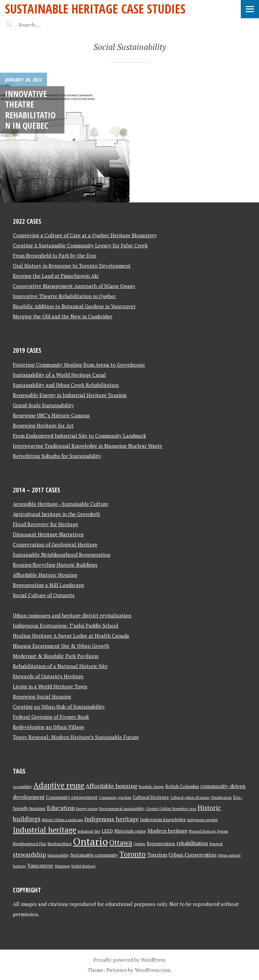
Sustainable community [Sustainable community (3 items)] (94, 855)
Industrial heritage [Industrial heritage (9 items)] (45, 830)
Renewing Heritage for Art (43, 425)
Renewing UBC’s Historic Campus (51, 415)
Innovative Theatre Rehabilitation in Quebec (30, 109)
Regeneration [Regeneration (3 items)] (161, 843)
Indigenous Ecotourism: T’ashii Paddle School (66, 626)
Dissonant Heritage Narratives (48, 534)
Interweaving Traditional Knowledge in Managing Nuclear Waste (88, 446)
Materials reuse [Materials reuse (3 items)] (130, 831)
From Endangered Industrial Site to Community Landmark (79, 436)
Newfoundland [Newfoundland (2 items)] (60, 844)
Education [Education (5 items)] (61, 808)
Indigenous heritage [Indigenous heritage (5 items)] (111, 819)
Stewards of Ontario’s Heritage (48, 676)
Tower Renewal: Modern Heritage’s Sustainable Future (76, 737)
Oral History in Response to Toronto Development (72, 266)
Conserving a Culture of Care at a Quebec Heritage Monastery (85, 235)
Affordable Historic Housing (45, 575)
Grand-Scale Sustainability (43, 405)
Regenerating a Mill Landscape (49, 585)
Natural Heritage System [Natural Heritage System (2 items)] (208, 831)
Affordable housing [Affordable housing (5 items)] (111, 786)
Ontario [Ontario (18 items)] (90, 841)
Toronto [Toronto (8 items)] (133, 854)
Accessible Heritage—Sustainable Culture (61, 504)
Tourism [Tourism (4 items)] (157, 855)
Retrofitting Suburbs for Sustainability (57, 456)
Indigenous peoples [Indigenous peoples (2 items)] (202, 820)
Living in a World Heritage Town (50, 686)
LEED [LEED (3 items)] (107, 831)
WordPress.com (153, 970)
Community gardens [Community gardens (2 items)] (115, 798)
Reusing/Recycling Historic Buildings (55, 565)
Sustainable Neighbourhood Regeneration (62, 555)
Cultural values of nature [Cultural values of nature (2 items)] (190, 798)
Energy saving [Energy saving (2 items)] (87, 809)
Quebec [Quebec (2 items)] (139, 844)
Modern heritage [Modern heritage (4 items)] (167, 831)
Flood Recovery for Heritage (46, 524)
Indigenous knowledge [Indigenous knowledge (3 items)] (163, 819)
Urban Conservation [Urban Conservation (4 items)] (193, 855)
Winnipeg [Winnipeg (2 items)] (62, 866)
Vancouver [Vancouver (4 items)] (40, 866)
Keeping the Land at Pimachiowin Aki (56, 276)
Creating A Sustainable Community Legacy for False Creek (80, 245)
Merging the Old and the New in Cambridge (63, 316)
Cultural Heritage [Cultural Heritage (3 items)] (151, 797)
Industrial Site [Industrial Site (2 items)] (89, 831)
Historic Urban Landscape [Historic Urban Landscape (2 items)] (62, 820)
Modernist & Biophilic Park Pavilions (56, 656)
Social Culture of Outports (44, 595)
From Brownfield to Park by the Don (54, 255)
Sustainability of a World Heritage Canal (59, 375)
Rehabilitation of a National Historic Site (60, 666)
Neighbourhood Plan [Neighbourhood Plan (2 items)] (30, 844)
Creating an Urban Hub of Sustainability (59, 707)
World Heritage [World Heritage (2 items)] (83, 866)
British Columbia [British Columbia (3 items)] (182, 786)
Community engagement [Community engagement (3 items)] (72, 797)
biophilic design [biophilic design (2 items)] (151, 787)
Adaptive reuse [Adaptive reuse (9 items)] (59, 785)
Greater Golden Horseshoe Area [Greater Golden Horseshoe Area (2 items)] (171, 809)
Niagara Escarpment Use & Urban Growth (61, 646)
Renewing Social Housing (42, 696)
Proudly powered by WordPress (129, 960)
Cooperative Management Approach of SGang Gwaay (74, 286)
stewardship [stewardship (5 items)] (29, 854)
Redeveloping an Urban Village (49, 727)
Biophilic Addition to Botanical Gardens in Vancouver (74, 306)
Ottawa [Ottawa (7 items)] (121, 843)
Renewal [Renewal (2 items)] (216, 844)
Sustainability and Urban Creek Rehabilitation (66, 385)
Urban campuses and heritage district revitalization (72, 615)
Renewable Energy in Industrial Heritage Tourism (70, 395)
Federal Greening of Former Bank (51, 717)
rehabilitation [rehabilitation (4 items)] (192, 843)
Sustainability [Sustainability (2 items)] (58, 855)
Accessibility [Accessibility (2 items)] (22, 787)
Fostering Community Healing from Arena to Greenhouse (79, 365)
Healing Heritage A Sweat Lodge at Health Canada (71, 636)
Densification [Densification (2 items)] (221, 798)
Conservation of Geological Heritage (55, 544)
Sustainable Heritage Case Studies (95, 9)
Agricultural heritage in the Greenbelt (56, 514)
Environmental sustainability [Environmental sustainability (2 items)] (122, 809)
